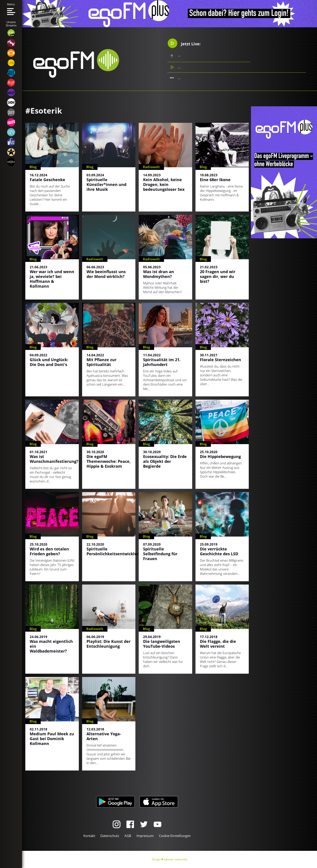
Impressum (145, 836)
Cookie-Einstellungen (175, 836)
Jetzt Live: (184, 43)
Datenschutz (110, 836)
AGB (128, 836)
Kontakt (89, 836)
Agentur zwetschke (176, 859)
